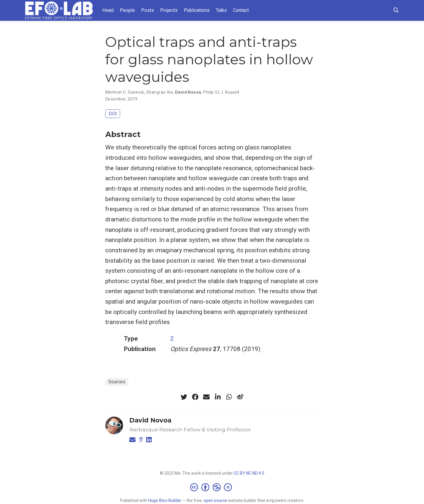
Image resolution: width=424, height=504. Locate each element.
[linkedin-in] (218, 397)
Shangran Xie (160, 92)
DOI (113, 114)
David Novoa (188, 92)
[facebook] (195, 397)
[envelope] (206, 397)
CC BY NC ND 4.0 (249, 473)
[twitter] (184, 397)
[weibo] (240, 397)
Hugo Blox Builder (165, 500)
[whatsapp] (229, 397)
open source (215, 500)
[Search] (396, 11)
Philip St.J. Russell (221, 92)
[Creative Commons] (212, 487)
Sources (117, 382)
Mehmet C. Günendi (125, 92)
